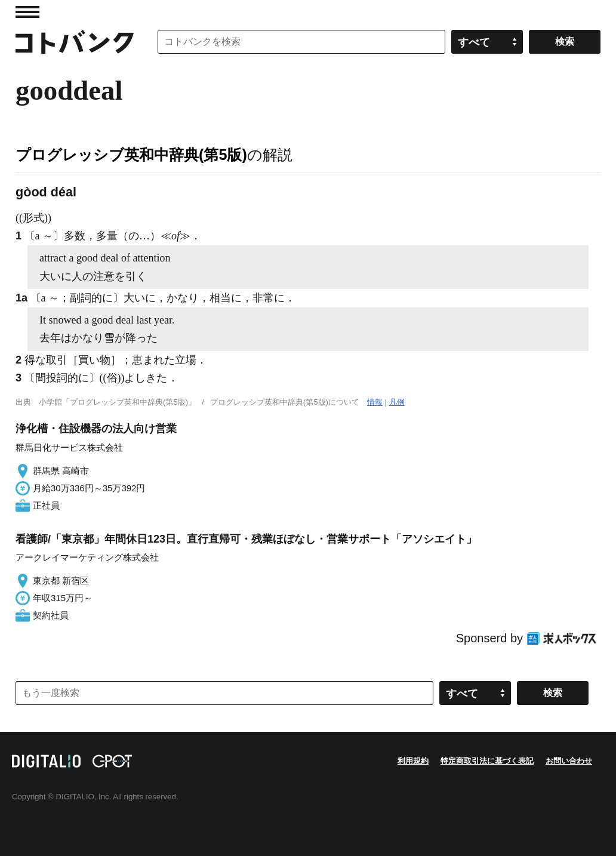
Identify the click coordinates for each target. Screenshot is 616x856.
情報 (375, 402)
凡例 (397, 402)
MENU (27, 12)
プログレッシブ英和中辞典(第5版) (131, 155)
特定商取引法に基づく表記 (487, 761)
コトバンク (75, 42)
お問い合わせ (569, 761)
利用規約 (413, 761)
